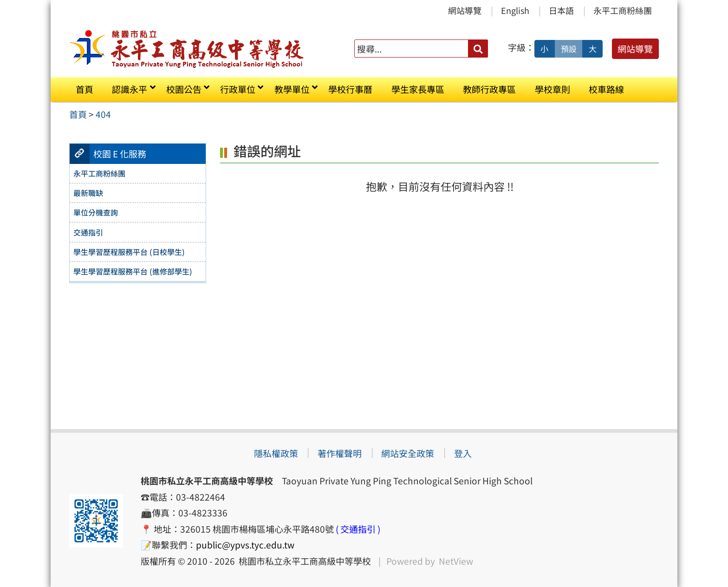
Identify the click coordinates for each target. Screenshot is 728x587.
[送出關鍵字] (478, 49)
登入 (463, 453)
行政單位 (238, 89)
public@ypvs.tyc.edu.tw (245, 545)
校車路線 (606, 89)
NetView (456, 561)
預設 (569, 49)
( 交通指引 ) (358, 529)
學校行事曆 (350, 89)
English (515, 10)
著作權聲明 (340, 453)
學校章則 (552, 89)
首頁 (84, 89)
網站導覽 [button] (635, 49)
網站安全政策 (408, 453)
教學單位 (292, 89)
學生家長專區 (418, 89)
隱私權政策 (276, 453)
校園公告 (184, 89)
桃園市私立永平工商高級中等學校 (303, 561)
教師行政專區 (489, 89)
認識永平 (130, 89)
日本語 (561, 10)
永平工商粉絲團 (623, 10)
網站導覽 (465, 10)
